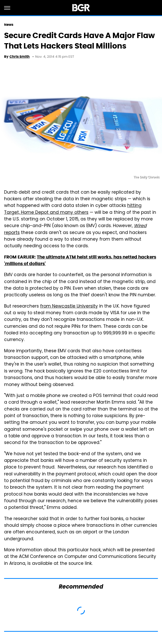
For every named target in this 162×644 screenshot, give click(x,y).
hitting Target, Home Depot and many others (73, 209)
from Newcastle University (69, 307)
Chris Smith (20, 57)
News (9, 25)
